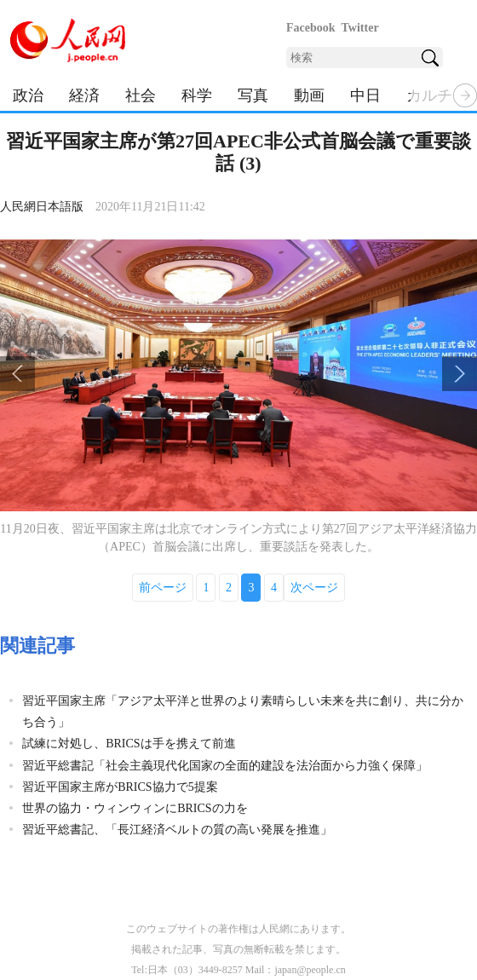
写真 (253, 95)
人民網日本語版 (42, 207)
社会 (141, 95)
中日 (365, 95)
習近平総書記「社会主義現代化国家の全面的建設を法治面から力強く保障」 (225, 766)
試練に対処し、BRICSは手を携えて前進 (129, 744)
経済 (84, 95)
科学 (197, 95)
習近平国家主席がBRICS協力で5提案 (120, 787)
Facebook (311, 28)
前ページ (163, 588)
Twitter (360, 28)
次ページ (314, 588)
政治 (28, 95)
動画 (309, 95)
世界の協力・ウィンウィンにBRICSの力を (135, 808)
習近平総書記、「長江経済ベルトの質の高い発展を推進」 (177, 830)
